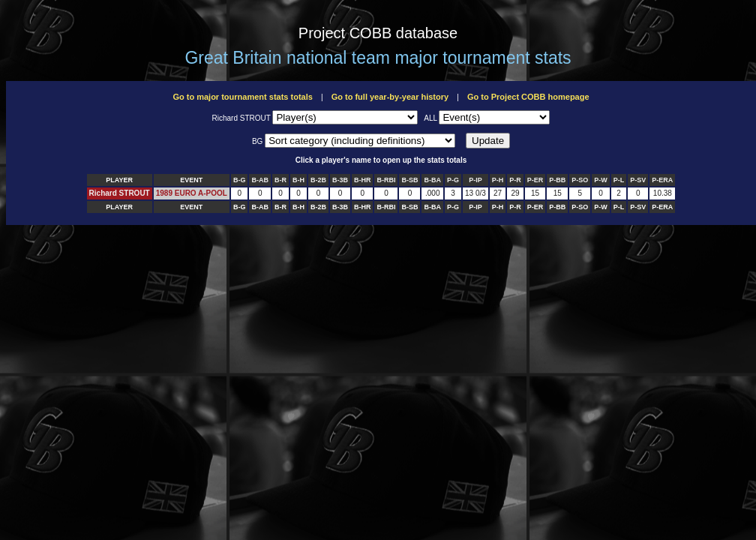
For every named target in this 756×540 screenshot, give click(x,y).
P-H (498, 180)
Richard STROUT (120, 193)
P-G (453, 180)
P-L (619, 180)
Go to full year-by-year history (390, 97)
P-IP (475, 180)
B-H (298, 180)
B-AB (260, 180)
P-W (601, 180)
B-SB (409, 180)
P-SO (580, 180)
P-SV (638, 180)
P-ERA (662, 180)
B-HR (363, 180)
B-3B (340, 180)
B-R (280, 180)
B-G (240, 180)
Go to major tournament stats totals (242, 97)
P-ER (535, 180)
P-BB (557, 180)
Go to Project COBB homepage (528, 97)
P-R (515, 180)
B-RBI (386, 180)
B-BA (432, 180)
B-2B (318, 180)
